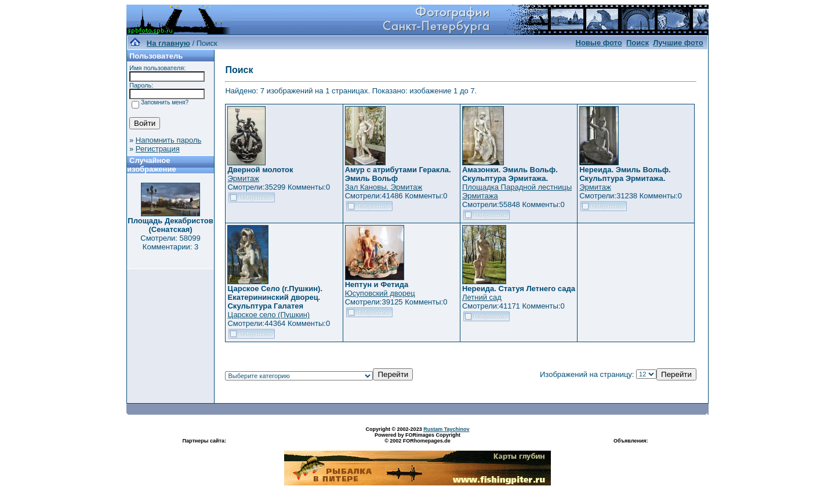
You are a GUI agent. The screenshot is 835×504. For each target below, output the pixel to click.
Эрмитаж (243, 178)
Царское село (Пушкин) (268, 315)
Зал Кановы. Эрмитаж (384, 187)
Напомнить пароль (168, 140)
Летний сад (482, 297)
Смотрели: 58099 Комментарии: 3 (170, 242)
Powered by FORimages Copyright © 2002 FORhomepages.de (418, 438)
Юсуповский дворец (380, 293)
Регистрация (158, 149)
